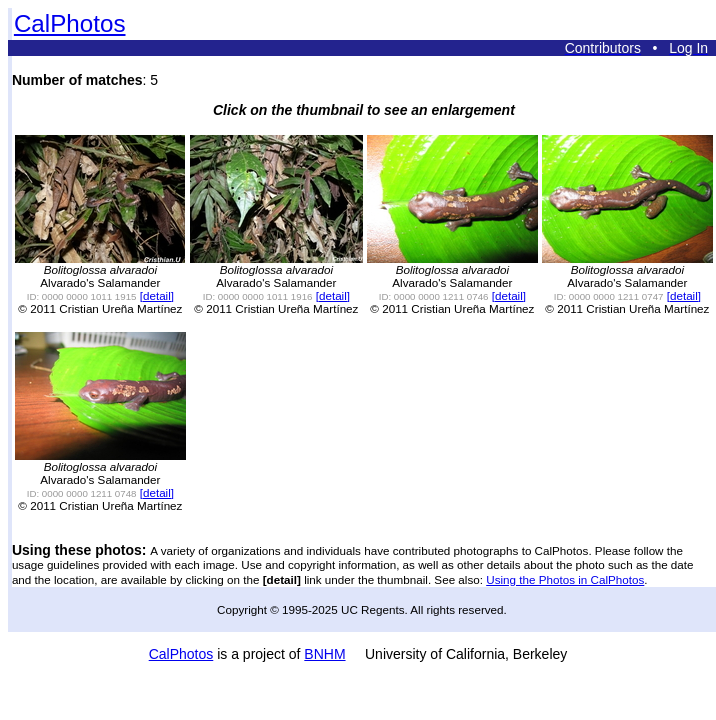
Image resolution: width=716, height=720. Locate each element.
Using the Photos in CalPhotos (565, 579)
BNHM (324, 654)
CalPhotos (70, 23)
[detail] (157, 295)
